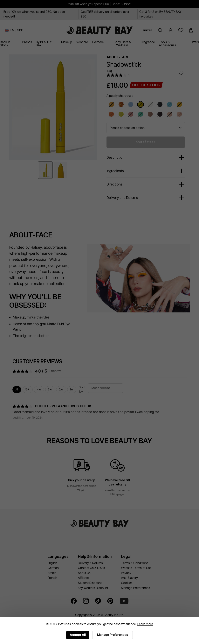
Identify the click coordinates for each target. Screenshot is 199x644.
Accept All (78, 635)
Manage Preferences (113, 635)
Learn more (145, 624)
